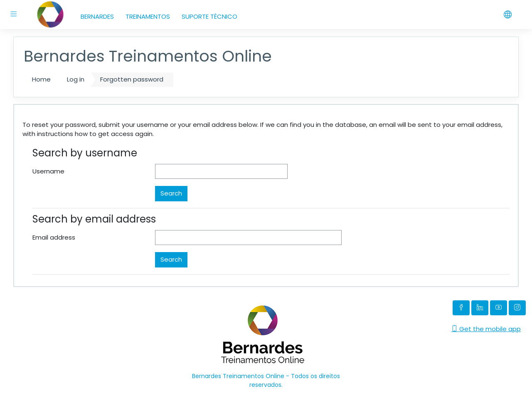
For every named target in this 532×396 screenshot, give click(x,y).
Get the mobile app (486, 329)
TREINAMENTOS (148, 16)
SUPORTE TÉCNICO (209, 16)
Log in (76, 79)
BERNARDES (97, 16)
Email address (54, 237)
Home (41, 79)
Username (48, 171)
